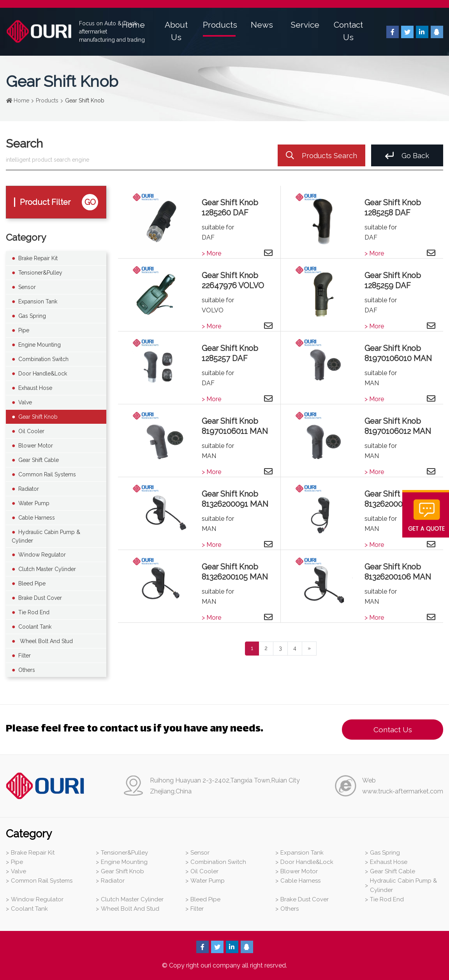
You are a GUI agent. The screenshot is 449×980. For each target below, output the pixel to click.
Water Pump (34, 503)
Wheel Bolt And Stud (46, 641)
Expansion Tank (38, 301)
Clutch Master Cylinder (47, 569)
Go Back (407, 155)
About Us (176, 31)
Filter (25, 656)
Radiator (29, 489)
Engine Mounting (40, 345)
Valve (25, 402)
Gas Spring (32, 316)
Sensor (27, 287)
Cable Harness (37, 518)
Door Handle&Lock (43, 374)
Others (27, 670)
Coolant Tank (35, 627)
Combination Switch (43, 359)
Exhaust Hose (35, 388)
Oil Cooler (31, 431)
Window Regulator (42, 555)
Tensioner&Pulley (40, 273)
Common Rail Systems (47, 474)
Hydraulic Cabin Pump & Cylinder (46, 536)
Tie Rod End (34, 612)
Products (220, 25)
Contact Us (348, 31)
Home (133, 25)
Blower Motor (36, 446)
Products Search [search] (321, 156)
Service (305, 25)
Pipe (24, 330)
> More (211, 253)
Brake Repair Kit (38, 258)
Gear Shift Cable (39, 460)
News (262, 25)
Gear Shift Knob (38, 417)
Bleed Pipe (32, 583)
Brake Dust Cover (40, 598)
